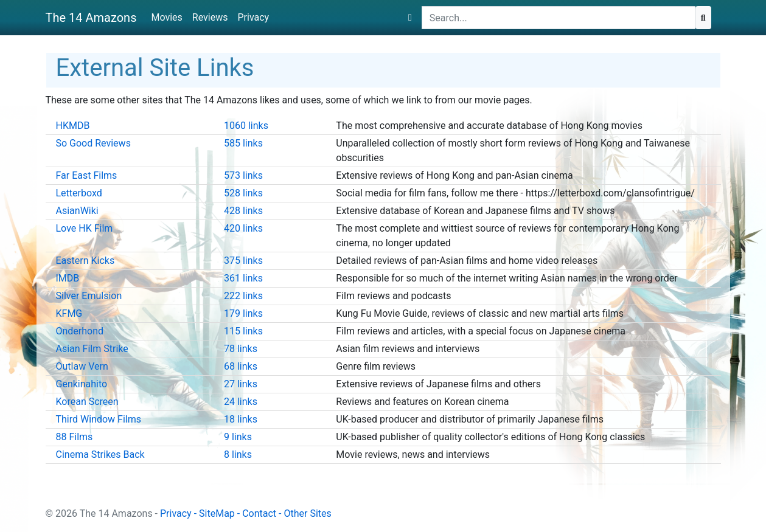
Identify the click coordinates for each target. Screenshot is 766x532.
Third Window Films (99, 419)
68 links (241, 366)
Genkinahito (82, 384)
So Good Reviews (93, 143)
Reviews (210, 17)
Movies (166, 17)
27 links (241, 384)
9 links (238, 437)
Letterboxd (79, 193)
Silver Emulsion (89, 296)
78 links (241, 349)
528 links (243, 193)
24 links (241, 402)
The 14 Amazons (91, 18)
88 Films (75, 437)
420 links (243, 228)
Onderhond (80, 331)
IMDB (68, 278)
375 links (243, 261)
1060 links (246, 126)
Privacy (253, 17)
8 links (238, 454)
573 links (243, 175)
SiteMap (217, 513)
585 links (243, 143)
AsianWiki (77, 211)
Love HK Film (85, 228)
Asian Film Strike (92, 349)
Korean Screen (87, 402)
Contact (259, 513)
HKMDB (73, 126)
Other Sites (307, 513)
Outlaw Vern (82, 366)
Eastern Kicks (85, 261)
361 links (243, 278)
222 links (243, 296)
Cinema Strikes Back (100, 454)
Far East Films (87, 175)
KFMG (69, 313)
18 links (241, 419)
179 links (243, 313)
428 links (243, 211)
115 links (243, 331)
